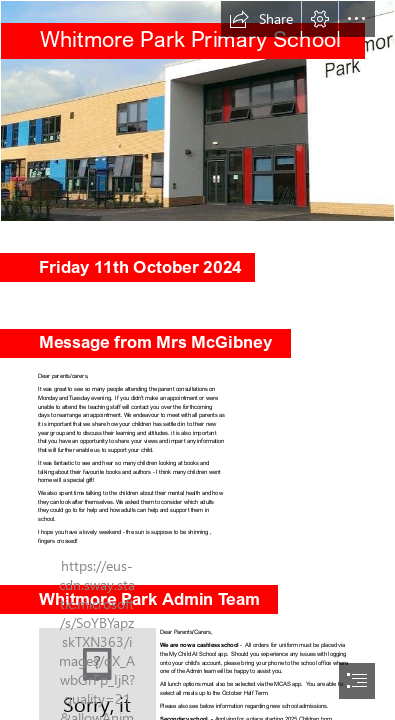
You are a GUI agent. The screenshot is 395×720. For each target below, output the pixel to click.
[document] (197, 360)
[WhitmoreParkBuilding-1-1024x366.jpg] (197, 111)
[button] (261, 19)
